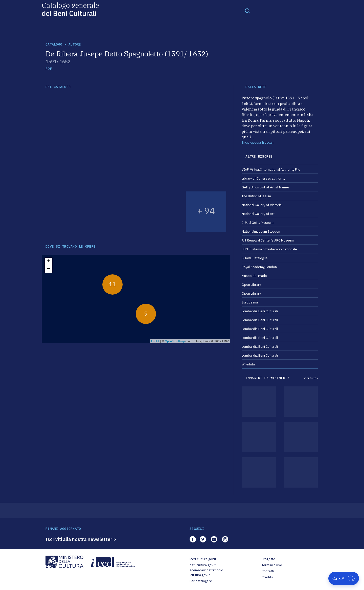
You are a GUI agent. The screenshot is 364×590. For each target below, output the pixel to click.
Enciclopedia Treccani (258, 143)
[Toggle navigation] (247, 11)
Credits (267, 577)
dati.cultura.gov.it (203, 565)
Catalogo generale (70, 9)
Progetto (268, 559)
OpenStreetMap (175, 341)
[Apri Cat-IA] (344, 578)
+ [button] (49, 261)
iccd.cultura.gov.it (203, 559)
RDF (49, 69)
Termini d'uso (272, 565)
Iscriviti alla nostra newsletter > (81, 539)
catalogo (54, 44)
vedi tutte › (311, 378)
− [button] (49, 269)
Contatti (268, 571)
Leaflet (155, 341)
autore (75, 44)
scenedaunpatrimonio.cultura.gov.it (206, 573)
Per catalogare (201, 581)
